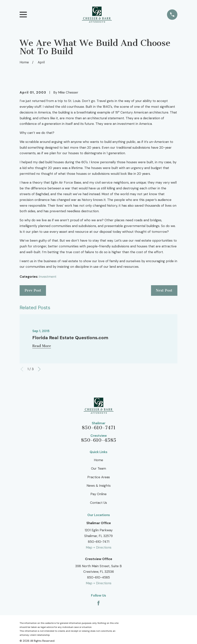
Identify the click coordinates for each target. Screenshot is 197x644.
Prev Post (33, 290)
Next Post (164, 290)
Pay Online (98, 494)
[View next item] (39, 369)
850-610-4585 (99, 440)
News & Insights (99, 486)
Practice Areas (99, 477)
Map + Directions (99, 547)
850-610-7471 (99, 428)
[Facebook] (98, 603)
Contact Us (98, 503)
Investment (48, 277)
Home (98, 460)
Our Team (98, 468)
